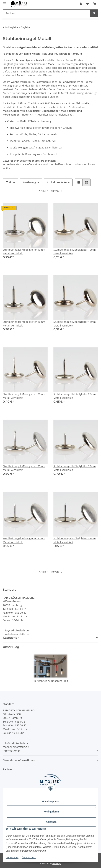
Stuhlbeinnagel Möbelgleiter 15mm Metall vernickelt (75, 252)
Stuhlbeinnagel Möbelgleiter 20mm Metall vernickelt (24, 396)
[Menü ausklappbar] (5, 2)
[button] (81, 4)
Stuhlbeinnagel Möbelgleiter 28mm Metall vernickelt (75, 468)
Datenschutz (29, 857)
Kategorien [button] (11, 638)
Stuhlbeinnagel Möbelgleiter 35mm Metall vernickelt (75, 540)
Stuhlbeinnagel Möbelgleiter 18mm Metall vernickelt (75, 324)
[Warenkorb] (95, 4)
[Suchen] (46, 13)
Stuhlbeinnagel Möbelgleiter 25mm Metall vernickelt (24, 468)
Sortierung (29, 182)
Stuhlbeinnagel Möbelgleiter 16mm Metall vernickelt (24, 324)
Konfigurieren (51, 812)
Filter (10, 182)
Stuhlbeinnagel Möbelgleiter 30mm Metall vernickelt (24, 540)
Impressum (12, 857)
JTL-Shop (57, 863)
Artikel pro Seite (57, 182)
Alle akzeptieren (51, 801)
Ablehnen (51, 822)
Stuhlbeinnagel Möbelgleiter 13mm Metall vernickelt (24, 252)
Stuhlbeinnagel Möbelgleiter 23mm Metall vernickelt (75, 396)
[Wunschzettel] (87, 4)
